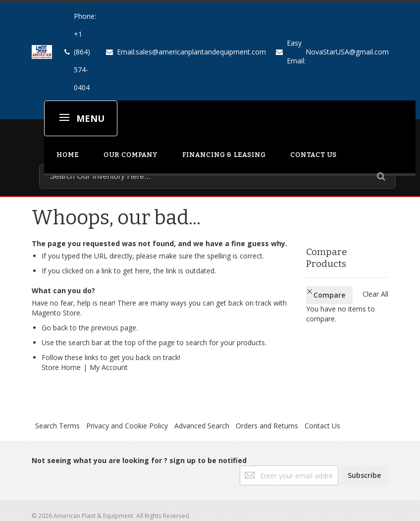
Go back (55, 328)
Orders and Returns (267, 426)
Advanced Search (202, 426)
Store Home (61, 367)
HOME (68, 155)
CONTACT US (314, 155)
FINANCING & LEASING (224, 155)
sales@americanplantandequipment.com (201, 52)
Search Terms (57, 426)
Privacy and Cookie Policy (127, 426)
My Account (109, 367)
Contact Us (322, 426)
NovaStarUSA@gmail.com (347, 52)
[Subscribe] (364, 475)
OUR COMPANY (131, 155)
